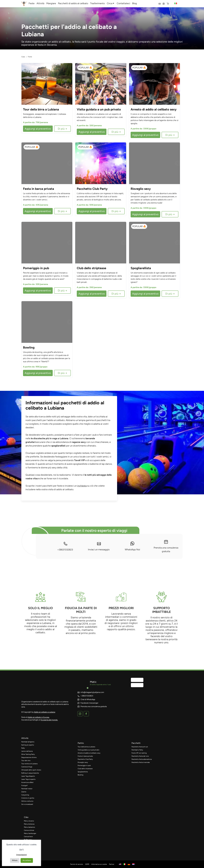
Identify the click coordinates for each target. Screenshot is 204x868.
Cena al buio (28, 837)
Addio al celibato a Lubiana (45, 712)
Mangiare (51, 3)
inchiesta (82, 486)
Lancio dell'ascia (27, 751)
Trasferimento (97, 3)
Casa (23, 57)
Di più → (62, 129)
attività (25, 738)
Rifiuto (15, 860)
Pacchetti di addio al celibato (73, 3)
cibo (26, 817)
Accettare (27, 860)
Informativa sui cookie (99, 864)
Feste (32, 3)
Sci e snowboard (27, 804)
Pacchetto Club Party (85, 759)
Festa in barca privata (85, 756)
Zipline (24, 792)
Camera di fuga (27, 767)
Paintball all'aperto (28, 742)
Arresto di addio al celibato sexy (89, 753)
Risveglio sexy (83, 762)
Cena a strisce (29, 830)
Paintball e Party (137, 750)
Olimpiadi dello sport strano (31, 770)
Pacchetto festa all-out (140, 747)
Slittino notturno (27, 801)
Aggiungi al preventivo (38, 129)
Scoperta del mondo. (49, 720)
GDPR (87, 864)
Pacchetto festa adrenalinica (142, 759)
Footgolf (24, 786)
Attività (40, 3)
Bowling (80, 775)
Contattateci (123, 3)
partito (81, 743)
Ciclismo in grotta (28, 798)
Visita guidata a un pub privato (88, 750)
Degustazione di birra (29, 757)
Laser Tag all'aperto (28, 776)
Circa (110, 3)
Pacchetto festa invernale (141, 762)
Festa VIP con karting (139, 753)
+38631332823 (65, 546)
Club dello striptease (85, 769)
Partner (112, 864)
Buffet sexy (28, 840)
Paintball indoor (27, 789)
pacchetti (136, 743)
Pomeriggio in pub (84, 765)
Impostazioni (22, 855)
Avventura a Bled (27, 782)
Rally (23, 748)
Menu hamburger (30, 833)
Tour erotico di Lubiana (29, 764)
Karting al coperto (28, 745)
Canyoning (25, 795)
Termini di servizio (77, 864)
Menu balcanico (29, 827)
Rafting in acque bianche (30, 773)
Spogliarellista (83, 772)
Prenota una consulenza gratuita (166, 546)
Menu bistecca (29, 824)
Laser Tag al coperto (28, 779)
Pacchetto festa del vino (140, 756)
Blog (135, 3)
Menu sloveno (29, 821)
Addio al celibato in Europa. (39, 717)
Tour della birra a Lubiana (86, 747)
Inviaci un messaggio (99, 546)
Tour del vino (26, 761)
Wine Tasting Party (28, 754)
